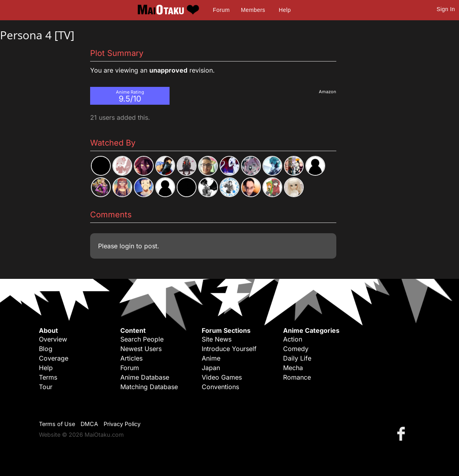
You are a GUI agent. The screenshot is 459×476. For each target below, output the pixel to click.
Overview (53, 339)
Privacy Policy (122, 424)
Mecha (293, 368)
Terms (48, 377)
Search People (142, 339)
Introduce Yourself (229, 349)
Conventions (220, 387)
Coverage (54, 358)
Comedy (296, 349)
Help (285, 10)
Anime (211, 358)
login (127, 246)
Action (293, 339)
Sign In (446, 9)
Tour (46, 387)
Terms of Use (57, 424)
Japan (211, 368)
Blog (46, 349)
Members (253, 10)
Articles (131, 358)
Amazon (328, 92)
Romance (297, 377)
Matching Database (149, 387)
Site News (217, 339)
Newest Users (141, 349)
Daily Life (297, 358)
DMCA (89, 424)
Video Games (222, 377)
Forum (221, 10)
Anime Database (145, 377)
